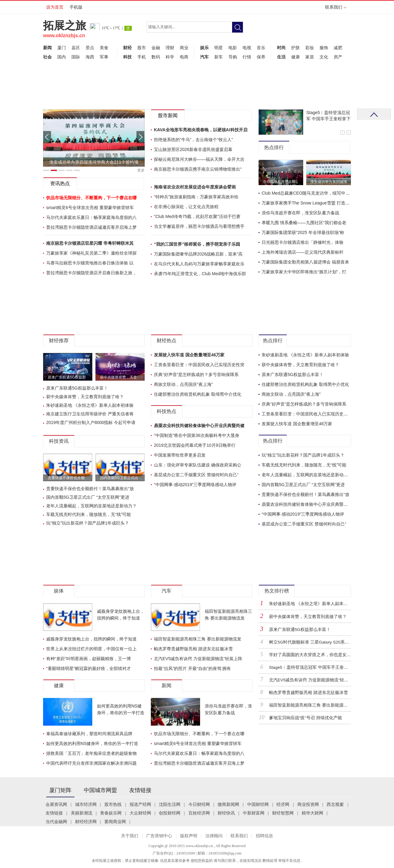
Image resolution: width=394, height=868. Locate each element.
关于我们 (130, 836)
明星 (219, 48)
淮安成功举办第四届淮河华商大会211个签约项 (94, 162)
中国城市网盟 (100, 790)
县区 (76, 48)
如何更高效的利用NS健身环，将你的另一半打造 (92, 743)
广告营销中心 (159, 836)
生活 (281, 57)
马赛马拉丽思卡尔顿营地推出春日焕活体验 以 (90, 263)
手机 (142, 57)
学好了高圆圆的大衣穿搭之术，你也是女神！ (312, 655)
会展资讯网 (56, 805)
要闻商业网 (115, 822)
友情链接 (140, 790)
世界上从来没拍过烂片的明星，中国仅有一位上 (91, 649)
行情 (247, 57)
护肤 (295, 48)
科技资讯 (59, 441)
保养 (261, 57)
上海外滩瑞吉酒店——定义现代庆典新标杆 (303, 252)
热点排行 (274, 147)
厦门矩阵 (60, 790)
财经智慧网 (283, 813)
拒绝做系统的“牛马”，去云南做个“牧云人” (193, 140)
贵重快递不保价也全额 (66, 478)
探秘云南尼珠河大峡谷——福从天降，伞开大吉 (199, 159)
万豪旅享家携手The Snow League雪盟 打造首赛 (308, 203)
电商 (184, 57)
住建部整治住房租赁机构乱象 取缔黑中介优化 (198, 394)
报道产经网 (140, 805)
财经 (127, 48)
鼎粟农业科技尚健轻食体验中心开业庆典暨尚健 (199, 426)
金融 (156, 48)
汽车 (204, 57)
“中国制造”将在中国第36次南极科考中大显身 (197, 435)
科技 (127, 57)
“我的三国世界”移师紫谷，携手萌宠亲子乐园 (197, 244)
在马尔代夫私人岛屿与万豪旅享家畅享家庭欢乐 (199, 264)
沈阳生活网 (170, 805)
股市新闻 (168, 115)
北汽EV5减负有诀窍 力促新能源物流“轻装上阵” (314, 680)
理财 (170, 48)
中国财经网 (258, 805)
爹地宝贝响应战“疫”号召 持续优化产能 (306, 718)
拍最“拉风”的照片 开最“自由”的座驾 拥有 (192, 668)
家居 (310, 57)
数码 (156, 57)
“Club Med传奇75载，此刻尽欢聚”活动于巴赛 (197, 216)
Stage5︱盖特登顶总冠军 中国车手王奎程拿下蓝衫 (317, 667)
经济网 (283, 805)
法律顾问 (214, 836)
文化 (324, 57)
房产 (338, 57)
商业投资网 (308, 805)
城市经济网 (86, 805)
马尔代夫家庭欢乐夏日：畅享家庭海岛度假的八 (91, 217)
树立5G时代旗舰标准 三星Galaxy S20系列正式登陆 (318, 642)
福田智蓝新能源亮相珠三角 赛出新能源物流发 (198, 639)
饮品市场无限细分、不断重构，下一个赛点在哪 (199, 734)
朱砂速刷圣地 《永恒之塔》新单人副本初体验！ (315, 604)
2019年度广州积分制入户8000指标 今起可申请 (91, 422)
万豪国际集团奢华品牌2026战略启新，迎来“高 (198, 254)
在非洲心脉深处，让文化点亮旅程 (186, 207)
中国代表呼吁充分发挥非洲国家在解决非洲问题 (91, 763)
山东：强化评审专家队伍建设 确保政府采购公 (198, 465)
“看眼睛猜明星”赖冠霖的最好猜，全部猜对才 (88, 668)
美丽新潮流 (82, 813)
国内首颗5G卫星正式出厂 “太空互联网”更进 (88, 497)
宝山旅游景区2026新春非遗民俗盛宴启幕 (193, 149)
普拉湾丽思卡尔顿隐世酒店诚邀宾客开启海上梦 (91, 227)
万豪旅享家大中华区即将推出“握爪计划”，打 (304, 272)
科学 (170, 57)
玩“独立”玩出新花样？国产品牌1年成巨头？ (88, 523)
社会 (47, 57)
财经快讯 (226, 813)
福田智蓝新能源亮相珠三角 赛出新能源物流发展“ (316, 705)
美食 (104, 48)
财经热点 (167, 341)
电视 (247, 48)
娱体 (59, 591)
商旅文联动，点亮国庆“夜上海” (183, 384)
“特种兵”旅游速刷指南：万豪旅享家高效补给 (196, 197)
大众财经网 (140, 813)
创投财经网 (170, 813)
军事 (104, 57)
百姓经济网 (199, 813)
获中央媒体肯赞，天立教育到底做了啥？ (85, 397)
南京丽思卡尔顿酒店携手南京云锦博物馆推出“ (198, 169)
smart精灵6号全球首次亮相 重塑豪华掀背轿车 (90, 208)
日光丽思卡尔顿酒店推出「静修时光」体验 (303, 242)
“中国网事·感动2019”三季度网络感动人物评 (195, 485)
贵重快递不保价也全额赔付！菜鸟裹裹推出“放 (90, 489)
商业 (184, 48)
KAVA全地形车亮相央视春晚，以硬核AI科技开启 (201, 130)
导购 (233, 57)
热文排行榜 (277, 591)
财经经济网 (86, 822)
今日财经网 (199, 805)
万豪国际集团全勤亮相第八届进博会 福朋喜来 (305, 262)
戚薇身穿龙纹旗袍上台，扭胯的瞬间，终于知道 (91, 639)
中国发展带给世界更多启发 (180, 455)
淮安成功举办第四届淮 (329, 182)
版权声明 (189, 836)
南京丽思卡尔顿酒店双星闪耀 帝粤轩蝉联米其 (90, 243)
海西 (90, 57)
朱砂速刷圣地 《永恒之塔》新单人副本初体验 (90, 405)
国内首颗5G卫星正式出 (119, 478)
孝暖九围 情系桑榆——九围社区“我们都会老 (304, 223)
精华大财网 (312, 813)
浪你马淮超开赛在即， (281, 182)
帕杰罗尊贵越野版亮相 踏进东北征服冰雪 (193, 649)
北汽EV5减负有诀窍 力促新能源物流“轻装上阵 (198, 659)
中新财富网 (254, 813)
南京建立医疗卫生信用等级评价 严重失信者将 (90, 414)
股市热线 (113, 805)
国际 (76, 57)
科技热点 (167, 411)
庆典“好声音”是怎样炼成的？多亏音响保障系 (196, 375)
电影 (233, 48)
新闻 (47, 48)
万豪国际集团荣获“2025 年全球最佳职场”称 (303, 232)
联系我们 (336, 9)
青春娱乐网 (111, 813)
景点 (90, 48)
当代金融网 (56, 822)
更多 (141, 170)
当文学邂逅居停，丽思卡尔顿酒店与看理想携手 (199, 226)
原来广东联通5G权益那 (67, 377)
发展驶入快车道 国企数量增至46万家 (189, 355)
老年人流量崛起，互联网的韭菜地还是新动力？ (91, 506)
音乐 (261, 48)
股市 (142, 48)
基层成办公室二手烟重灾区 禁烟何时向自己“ (196, 475)
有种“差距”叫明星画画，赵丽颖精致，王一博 (88, 659)
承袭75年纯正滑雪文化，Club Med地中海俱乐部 (200, 274)
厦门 (62, 48)
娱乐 (204, 48)
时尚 (281, 48)
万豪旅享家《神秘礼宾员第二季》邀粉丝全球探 (91, 253)
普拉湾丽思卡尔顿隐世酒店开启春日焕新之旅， (91, 273)
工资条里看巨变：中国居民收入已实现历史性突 (199, 365)
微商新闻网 (228, 805)
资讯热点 (60, 183)
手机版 (76, 7)
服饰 (324, 48)
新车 (219, 57)
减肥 (338, 48)
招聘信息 (264, 836)
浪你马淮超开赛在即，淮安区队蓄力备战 (300, 213)
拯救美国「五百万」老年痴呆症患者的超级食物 (91, 753)
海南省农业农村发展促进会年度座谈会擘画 (195, 187)
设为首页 (55, 7)
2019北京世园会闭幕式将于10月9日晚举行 (195, 445)
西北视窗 (335, 805)
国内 (62, 57)
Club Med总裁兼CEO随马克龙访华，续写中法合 (308, 193)
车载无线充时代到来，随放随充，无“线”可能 (88, 514)
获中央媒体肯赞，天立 (119, 377)
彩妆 (310, 48)
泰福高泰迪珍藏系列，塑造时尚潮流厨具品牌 (89, 734)
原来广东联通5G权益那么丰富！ (77, 388)
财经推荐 (59, 341)
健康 (295, 57)
